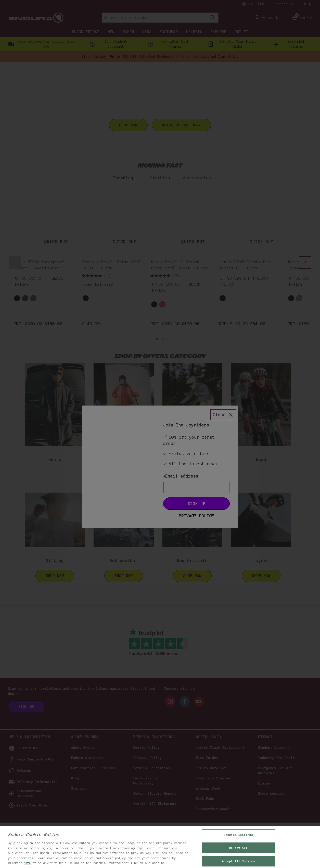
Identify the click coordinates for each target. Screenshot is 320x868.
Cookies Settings (238, 835)
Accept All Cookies (238, 861)
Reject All (238, 848)
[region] (160, 847)
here (27, 863)
